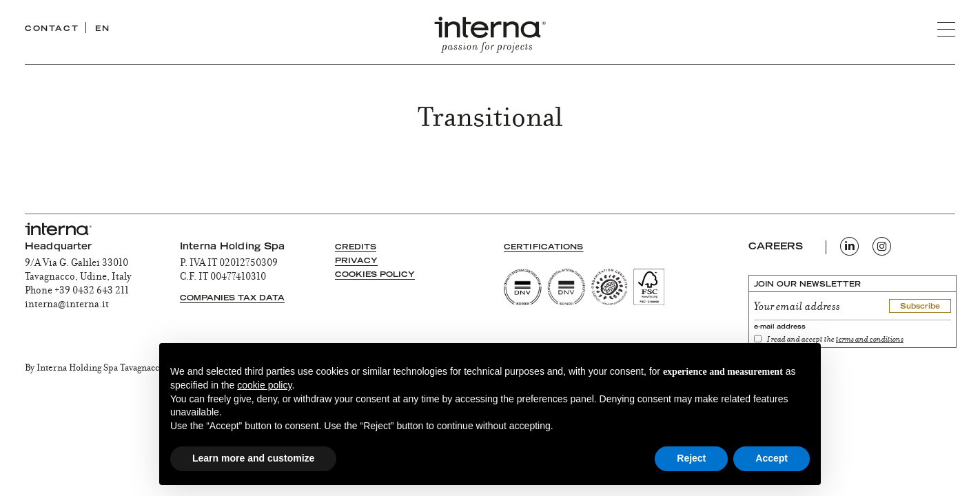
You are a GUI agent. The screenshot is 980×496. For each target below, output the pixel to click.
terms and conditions (870, 340)
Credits (356, 248)
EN (102, 29)
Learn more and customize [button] (253, 458)
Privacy (356, 261)
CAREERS (776, 247)
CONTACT (52, 29)
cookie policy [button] (264, 385)
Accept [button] (772, 458)
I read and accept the (835, 340)
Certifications (544, 248)
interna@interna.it (67, 305)
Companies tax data (232, 299)
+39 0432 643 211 (92, 291)
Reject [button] (691, 458)
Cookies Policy (375, 275)
